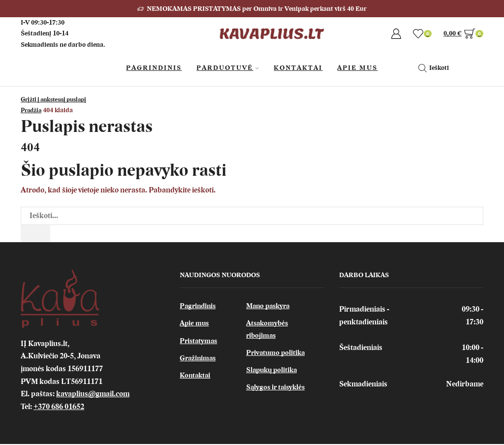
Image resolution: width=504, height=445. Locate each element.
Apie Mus (357, 68)
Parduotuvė (228, 68)
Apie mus (195, 325)
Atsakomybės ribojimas (268, 332)
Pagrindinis (154, 68)
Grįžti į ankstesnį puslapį (58, 99)
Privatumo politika (277, 356)
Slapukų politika (273, 374)
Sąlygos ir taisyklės (277, 392)
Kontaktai (298, 68)
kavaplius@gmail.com (93, 395)
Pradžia (32, 110)
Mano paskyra (270, 307)
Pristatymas (200, 343)
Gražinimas (199, 361)
